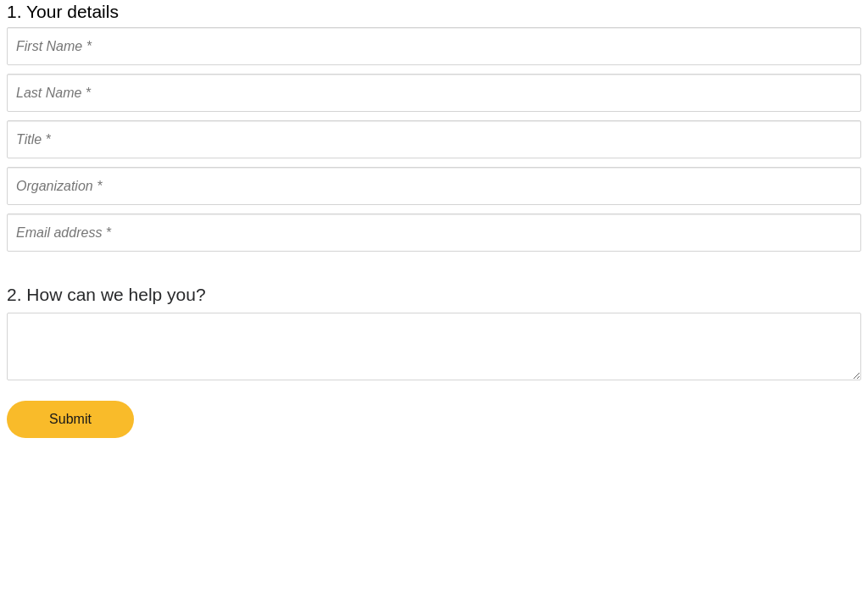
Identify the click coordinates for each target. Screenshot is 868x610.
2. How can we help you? (106, 294)
